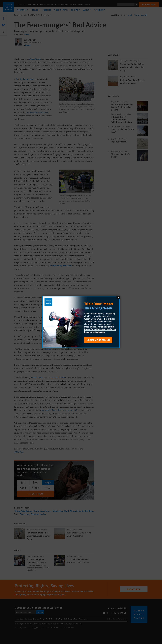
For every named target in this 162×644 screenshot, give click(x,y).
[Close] (118, 298)
